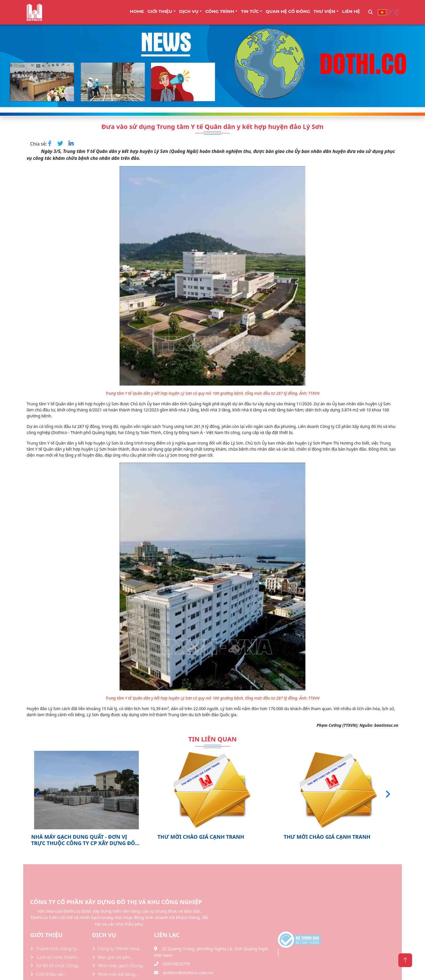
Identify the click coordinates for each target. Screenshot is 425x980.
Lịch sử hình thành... (58, 957)
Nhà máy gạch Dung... (122, 966)
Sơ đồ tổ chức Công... (58, 966)
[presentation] (37, 794)
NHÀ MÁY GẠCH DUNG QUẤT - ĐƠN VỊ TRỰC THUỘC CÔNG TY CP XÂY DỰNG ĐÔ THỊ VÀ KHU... (83, 840)
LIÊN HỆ (351, 11)
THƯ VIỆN (324, 11)
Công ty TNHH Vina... (120, 949)
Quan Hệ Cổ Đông (288, 11)
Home (137, 11)
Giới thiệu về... (51, 974)
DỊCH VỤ (189, 11)
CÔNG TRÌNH (220, 11)
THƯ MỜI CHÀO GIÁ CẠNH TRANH (201, 837)
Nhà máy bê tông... (118, 974)
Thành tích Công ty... (57, 949)
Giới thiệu (160, 11)
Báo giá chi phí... (115, 957)
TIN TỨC (250, 11)
